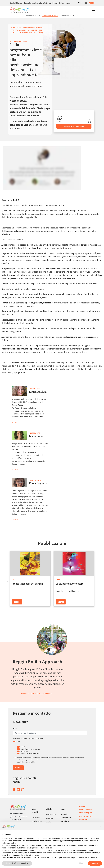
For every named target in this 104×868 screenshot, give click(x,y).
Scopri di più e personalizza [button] (17, 863)
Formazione (24, 751)
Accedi (92, 3)
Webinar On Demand (50, 16)
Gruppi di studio (33, 16)
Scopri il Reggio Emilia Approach (37, 694)
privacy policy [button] (34, 855)
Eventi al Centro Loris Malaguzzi (30, 749)
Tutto (19, 741)
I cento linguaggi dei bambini (28, 584)
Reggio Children (16, 3)
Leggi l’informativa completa (26, 762)
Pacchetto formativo (69, 16)
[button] (101, 826)
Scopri (15, 520)
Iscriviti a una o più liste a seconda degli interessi (28, 738)
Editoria (23, 747)
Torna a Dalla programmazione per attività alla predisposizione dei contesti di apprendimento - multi (27, 30)
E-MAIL (15, 728)
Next (95, 580)
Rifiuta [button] (81, 863)
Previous (5, 580)
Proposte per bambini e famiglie (30, 753)
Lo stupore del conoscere (70, 584)
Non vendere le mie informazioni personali (77, 850)
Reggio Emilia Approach (62, 3)
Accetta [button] (95, 863)
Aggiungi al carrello (74, 126)
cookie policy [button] (11, 843)
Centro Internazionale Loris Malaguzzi (38, 3)
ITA (79, 3)
